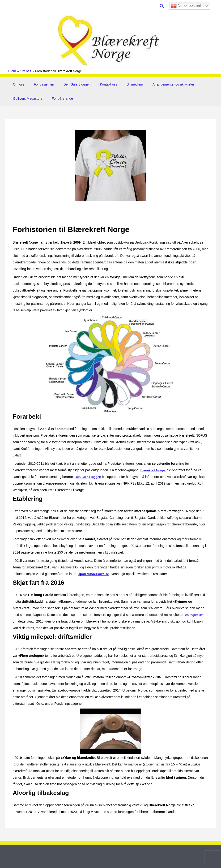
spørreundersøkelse (94, 574)
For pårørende (58, 99)
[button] (162, 6)
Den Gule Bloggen (70, 84)
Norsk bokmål (186, 6)
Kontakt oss (99, 84)
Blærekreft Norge (153, 470)
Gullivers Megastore (26, 99)
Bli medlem (122, 84)
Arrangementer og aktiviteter (158, 84)
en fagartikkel (195, 615)
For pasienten (40, 84)
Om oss (17, 84)
